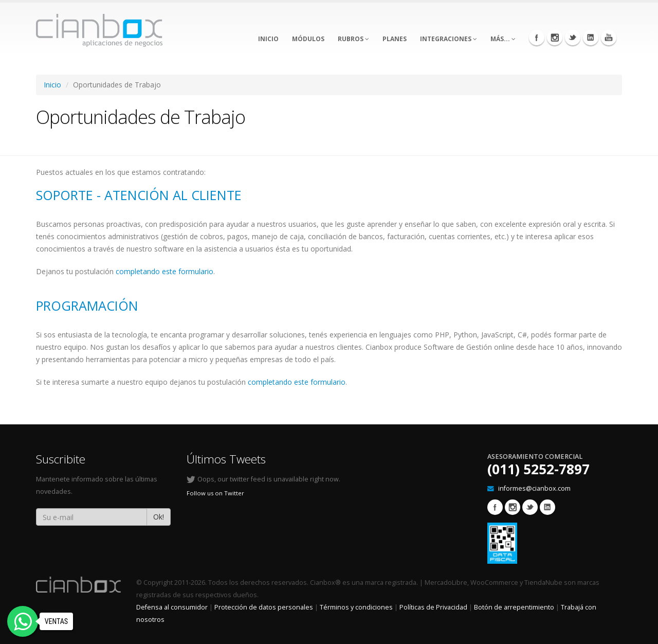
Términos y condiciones (356, 607)
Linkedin (591, 38)
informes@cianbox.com (534, 488)
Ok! (159, 517)
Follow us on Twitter (215, 493)
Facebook (537, 38)
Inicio (52, 85)
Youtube (609, 38)
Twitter (573, 38)
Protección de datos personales (264, 607)
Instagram (555, 38)
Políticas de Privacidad (433, 607)
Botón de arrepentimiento (514, 607)
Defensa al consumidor (172, 607)
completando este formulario (164, 271)
